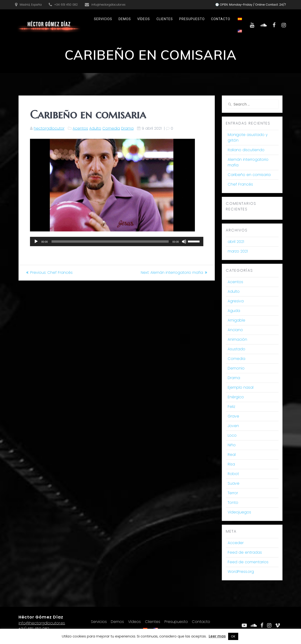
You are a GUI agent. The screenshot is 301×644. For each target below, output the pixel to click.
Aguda (234, 311)
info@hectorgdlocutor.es (42, 623)
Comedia (111, 128)
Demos (125, 19)
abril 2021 (236, 242)
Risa (231, 464)
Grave (233, 416)
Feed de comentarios (248, 562)
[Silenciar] (184, 241)
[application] (117, 241)
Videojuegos (239, 512)
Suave (234, 483)
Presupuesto (192, 19)
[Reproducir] (36, 241)
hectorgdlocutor (49, 128)
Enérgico (236, 397)
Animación (237, 339)
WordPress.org (241, 572)
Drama (127, 128)
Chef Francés (240, 184)
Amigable (236, 320)
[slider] (110, 241)
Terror (233, 493)
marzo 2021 (238, 251)
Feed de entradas (245, 552)
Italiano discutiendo (246, 150)
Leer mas (217, 636)
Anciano (235, 330)
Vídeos (144, 19)
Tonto (233, 503)
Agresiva (236, 301)
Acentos (80, 128)
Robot (233, 474)
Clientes (165, 19)
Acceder (236, 543)
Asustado (236, 349)
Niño (232, 445)
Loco (232, 435)
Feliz (231, 407)
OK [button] (233, 636)
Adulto (95, 128)
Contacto (221, 19)
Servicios (103, 19)
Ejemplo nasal (241, 387)
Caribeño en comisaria (249, 175)
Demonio (236, 368)
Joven (233, 426)
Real (232, 455)
